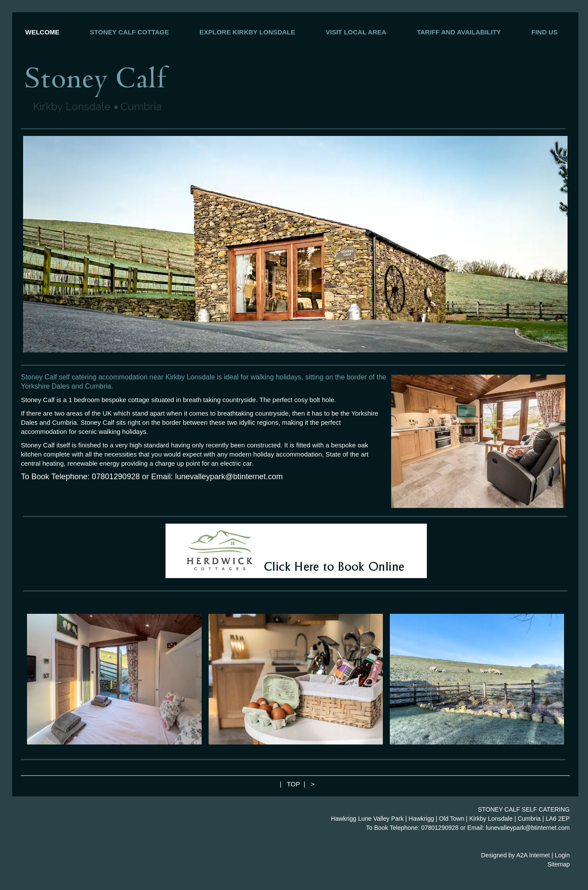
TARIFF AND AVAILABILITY (459, 32)
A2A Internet (533, 855)
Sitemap (559, 864)
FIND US (544, 32)
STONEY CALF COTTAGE (129, 32)
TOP (293, 784)
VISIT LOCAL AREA (356, 32)
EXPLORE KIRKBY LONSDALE (247, 32)
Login (562, 855)
